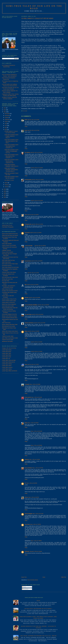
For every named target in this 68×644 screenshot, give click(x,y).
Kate (26, 364)
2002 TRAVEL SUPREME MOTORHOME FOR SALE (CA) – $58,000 (38, 636)
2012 (5, 110)
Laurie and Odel (29, 246)
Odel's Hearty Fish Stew (7, 289)
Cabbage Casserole (7, 250)
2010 (5, 189)
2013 (5, 108)
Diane (26, 331)
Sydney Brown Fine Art (7, 225)
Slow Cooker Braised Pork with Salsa (10, 267)
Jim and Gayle (28, 314)
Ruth (26, 120)
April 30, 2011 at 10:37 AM (33, 130)
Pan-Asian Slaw (6, 281)
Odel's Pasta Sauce (6, 262)
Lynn (26, 130)
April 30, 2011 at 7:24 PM (37, 351)
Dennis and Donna (29, 323)
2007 (5, 195)
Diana (26, 423)
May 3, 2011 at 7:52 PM (35, 524)
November (7, 116)
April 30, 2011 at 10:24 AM (33, 120)
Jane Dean (27, 524)
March (6, 183)
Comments (25, 589)
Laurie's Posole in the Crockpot (9, 245)
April (6, 130)
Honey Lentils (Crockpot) (8, 252)
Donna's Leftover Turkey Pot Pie (9, 299)
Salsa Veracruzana (6, 323)
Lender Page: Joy (6, 359)
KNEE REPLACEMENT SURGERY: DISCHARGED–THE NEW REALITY (11, 170)
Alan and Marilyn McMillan (31, 305)
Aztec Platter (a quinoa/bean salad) (10, 338)
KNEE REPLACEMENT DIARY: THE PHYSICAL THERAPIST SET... (12, 161)
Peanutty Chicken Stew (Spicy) (9, 272)
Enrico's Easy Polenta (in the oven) (10, 234)
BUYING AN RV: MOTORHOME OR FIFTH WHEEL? (38, 609)
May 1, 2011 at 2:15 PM (35, 459)
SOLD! (38, 601)
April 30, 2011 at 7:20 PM (37, 342)
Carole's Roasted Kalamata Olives (10, 318)
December (7, 114)
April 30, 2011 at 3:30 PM (37, 261)
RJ (25, 483)
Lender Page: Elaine (7, 355)
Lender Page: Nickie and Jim (8, 362)
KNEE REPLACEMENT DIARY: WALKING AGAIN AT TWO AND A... (12, 141)
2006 (5, 197)
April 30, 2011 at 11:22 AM (37, 168)
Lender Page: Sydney (7, 369)
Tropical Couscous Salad (8, 340)
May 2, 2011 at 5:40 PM (34, 497)
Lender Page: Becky (7, 352)
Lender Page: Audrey (7, 350)
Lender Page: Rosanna (7, 367)
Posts (24, 587)
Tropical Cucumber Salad (8, 336)
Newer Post (24, 577)
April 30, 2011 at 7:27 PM (33, 364)
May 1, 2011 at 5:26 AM (35, 384)
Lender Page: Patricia (7, 364)
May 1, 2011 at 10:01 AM (37, 431)
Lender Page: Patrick (7, 366)
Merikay (27, 298)
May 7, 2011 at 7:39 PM (36, 541)
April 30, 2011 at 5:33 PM (35, 298)
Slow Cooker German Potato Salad (10, 264)
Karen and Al (28, 397)
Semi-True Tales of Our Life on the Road (34, 7)
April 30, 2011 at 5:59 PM (43, 305)
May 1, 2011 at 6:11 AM (37, 397)
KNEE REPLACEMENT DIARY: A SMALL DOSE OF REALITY (12, 136)
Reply (26, 127)
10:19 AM (25, 111)
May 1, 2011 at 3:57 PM (38, 468)
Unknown (27, 551)
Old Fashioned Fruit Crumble (9, 326)
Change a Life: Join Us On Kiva (9, 348)
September (7, 120)
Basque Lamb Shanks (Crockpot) (9, 316)
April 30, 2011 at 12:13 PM (37, 201)
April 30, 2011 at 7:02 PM (33, 331)
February (7, 185)
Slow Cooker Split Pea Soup (8, 260)
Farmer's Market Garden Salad (9, 301)
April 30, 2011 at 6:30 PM (38, 314)
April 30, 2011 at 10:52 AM (37, 152)
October (7, 118)
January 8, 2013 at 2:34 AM (36, 551)
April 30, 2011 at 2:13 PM (37, 224)
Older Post (64, 577)
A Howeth (27, 384)
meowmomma (28, 180)
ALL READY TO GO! (9, 180)
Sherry (26, 497)
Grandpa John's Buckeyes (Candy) (10, 291)
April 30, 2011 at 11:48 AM (38, 180)
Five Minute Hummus (7, 266)
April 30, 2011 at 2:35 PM (40, 246)
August (6, 122)
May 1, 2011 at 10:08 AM (37, 445)
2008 (5, 193)
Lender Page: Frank (7, 357)
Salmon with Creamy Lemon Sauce (10, 331)
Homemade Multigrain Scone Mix (9, 314)
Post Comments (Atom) (33, 580)
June (6, 126)
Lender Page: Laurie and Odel (9, 360)
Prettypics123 (28, 224)
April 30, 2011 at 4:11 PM (33, 273)
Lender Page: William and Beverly (10, 371)
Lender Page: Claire (7, 353)
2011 (5, 112)
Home (44, 577)
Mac (26, 285)
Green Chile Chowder (7, 244)
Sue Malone (28, 152)
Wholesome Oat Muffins (7, 341)
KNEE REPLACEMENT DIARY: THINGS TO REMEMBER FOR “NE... (12, 151)
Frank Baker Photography (8, 227)
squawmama (28, 261)
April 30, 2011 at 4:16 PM (33, 285)
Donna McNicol (28, 468)
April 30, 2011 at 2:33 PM (36, 233)
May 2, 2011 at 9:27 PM (38, 514)
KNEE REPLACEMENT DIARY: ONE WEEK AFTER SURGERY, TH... (12, 156)
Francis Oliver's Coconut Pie (8, 302)
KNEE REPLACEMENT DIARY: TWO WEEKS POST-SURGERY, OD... (12, 146)
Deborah (27, 459)
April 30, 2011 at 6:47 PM (40, 323)
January (7, 187)
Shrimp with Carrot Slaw (7, 279)
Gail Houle (27, 233)
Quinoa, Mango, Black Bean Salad (10, 324)
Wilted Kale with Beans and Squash (10, 235)
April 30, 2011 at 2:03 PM (33, 215)
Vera (26, 215)
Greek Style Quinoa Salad (8, 306)
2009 (5, 191)
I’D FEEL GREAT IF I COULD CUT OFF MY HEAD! (37, 18)
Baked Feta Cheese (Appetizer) (9, 304)
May (6, 128)
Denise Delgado (29, 514)
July (6, 124)
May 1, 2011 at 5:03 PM (32, 483)
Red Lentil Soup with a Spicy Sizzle (10, 277)
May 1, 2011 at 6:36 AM (33, 423)
